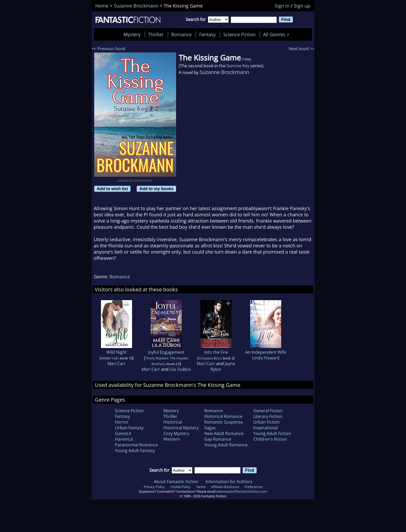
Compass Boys (210, 358)
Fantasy (207, 34)
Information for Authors (229, 482)
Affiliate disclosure (225, 487)
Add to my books (156, 189)
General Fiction (268, 411)
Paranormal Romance (136, 445)
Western (172, 439)
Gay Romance (218, 439)
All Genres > (277, 34)
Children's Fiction (270, 439)
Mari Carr (117, 364)
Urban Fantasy (129, 428)
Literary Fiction (268, 416)
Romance (181, 34)
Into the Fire (216, 352)
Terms (201, 487)
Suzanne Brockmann (224, 72)
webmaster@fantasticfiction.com (242, 491)
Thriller (156, 34)
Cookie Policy (180, 487)
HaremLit (124, 439)
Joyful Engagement (166, 352)
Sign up (302, 6)
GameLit (123, 433)
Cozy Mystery (176, 433)
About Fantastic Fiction (176, 482)
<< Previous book (108, 49)
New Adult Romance (224, 433)
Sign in (282, 6)
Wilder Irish (110, 358)
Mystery (132, 34)
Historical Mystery (181, 428)
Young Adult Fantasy (135, 450)
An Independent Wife (266, 352)
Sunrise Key (238, 66)
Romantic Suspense (224, 422)
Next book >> (302, 49)
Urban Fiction (266, 422)
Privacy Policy (154, 487)
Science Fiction (239, 34)
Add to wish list (112, 189)
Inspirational (266, 428)
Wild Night (117, 352)
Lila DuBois (180, 369)
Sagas (210, 428)
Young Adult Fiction (272, 433)
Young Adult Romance (226, 445)
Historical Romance (223, 416)
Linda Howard (266, 358)
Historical (173, 422)
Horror (122, 422)
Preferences (253, 487)
